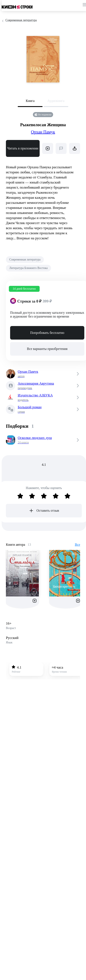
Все (77, 545)
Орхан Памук (43, 132)
